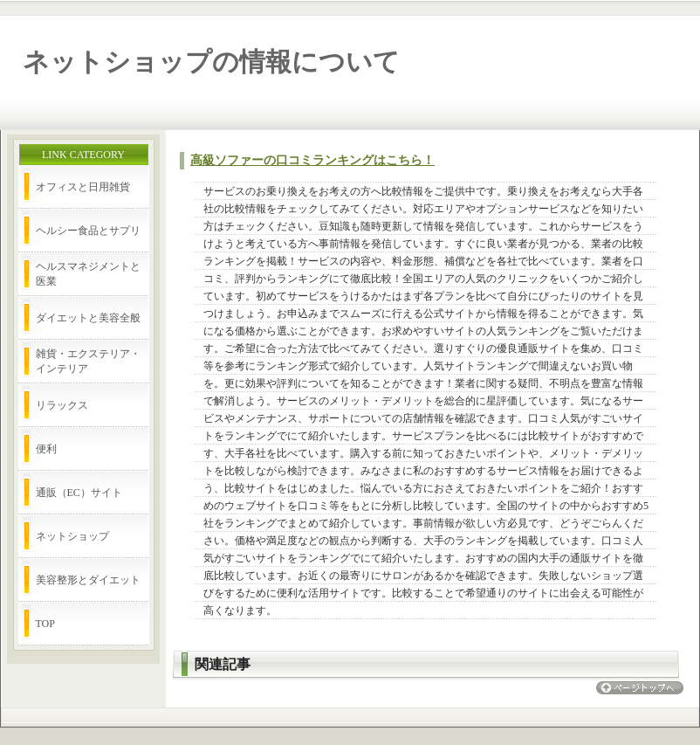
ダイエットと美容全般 (88, 318)
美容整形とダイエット (88, 580)
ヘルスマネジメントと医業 (88, 274)
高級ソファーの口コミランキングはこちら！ (312, 160)
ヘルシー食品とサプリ (88, 231)
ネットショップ (72, 536)
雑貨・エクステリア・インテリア (88, 361)
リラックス (62, 405)
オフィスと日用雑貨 (83, 187)
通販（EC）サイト (79, 493)
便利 (46, 449)
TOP (45, 624)
